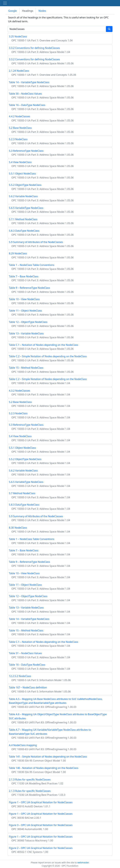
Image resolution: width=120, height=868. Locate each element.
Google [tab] (12, 11)
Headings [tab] (28, 11)
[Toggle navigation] (5, 3)
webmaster (83, 862)
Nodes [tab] (42, 11)
